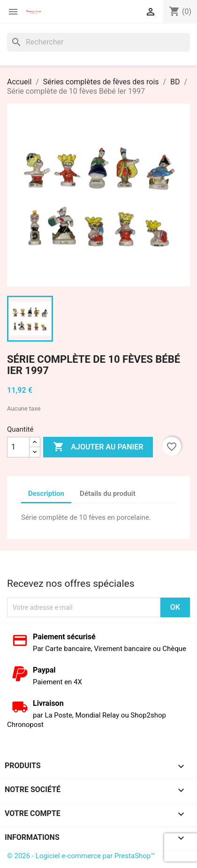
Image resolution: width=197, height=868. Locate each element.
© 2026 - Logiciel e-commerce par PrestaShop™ (81, 856)
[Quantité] (18, 447)
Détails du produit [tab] (108, 494)
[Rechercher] (98, 42)
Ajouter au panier (98, 447)
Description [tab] (46, 494)
